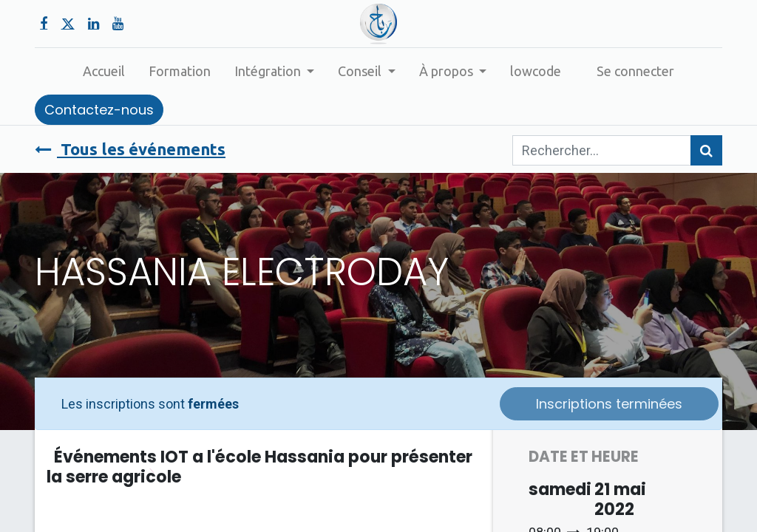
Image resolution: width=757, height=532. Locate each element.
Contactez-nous (99, 110)
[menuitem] (104, 71)
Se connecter (635, 71)
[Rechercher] (706, 150)
